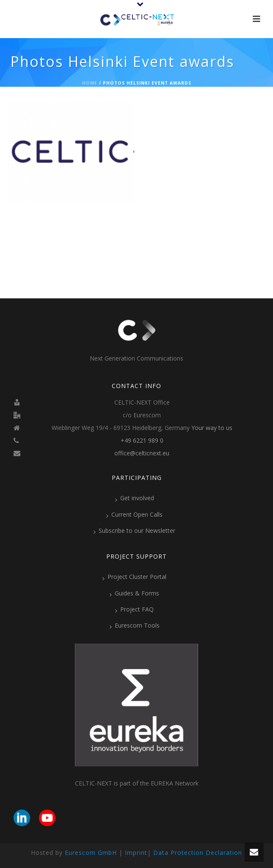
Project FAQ (134, 609)
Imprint (136, 853)
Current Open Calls (134, 515)
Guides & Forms (134, 593)
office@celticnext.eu (142, 453)
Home (90, 83)
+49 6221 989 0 (142, 441)
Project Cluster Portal (134, 577)
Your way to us (212, 428)
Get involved (135, 498)
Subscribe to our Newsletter (134, 531)
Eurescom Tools (135, 626)
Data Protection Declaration (198, 853)
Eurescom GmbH (91, 853)
